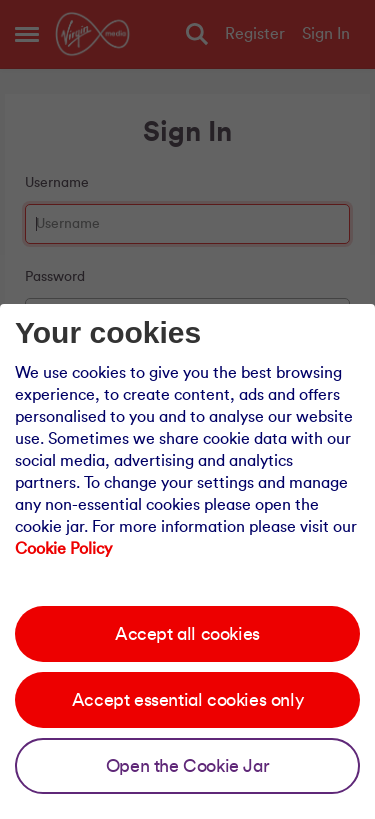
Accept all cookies (187, 634)
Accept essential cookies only (187, 700)
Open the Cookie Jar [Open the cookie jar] (187, 766)
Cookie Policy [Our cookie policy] (63, 549)
